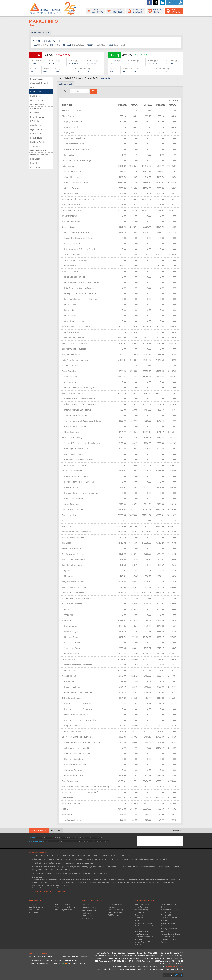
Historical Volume (38, 150)
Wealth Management (90, 910)
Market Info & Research (73, 78)
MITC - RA (138, 945)
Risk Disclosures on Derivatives (168, 924)
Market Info (136, 11)
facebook (149, 2)
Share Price (35, 146)
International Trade (115, 904)
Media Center (140, 915)
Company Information (40, 83)
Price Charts (36, 108)
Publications (33, 912)
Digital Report (37, 129)
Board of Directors (36, 907)
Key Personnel (34, 910)
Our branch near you (142, 910)
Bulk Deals (35, 159)
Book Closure (36, 134)
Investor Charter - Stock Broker (170, 906)
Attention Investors (39, 830)
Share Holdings (37, 117)
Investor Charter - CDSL (143, 923)
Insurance (112, 907)
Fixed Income (87, 913)
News (33, 87)
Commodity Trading (89, 908)
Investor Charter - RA (142, 942)
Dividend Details (38, 142)
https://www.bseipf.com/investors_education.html (50, 885)
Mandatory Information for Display (144, 927)
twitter (156, 2)
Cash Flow (35, 113)
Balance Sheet (37, 92)
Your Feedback (140, 912)
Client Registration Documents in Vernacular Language (144, 937)
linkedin (163, 2)
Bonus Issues (36, 138)
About (95, 11)
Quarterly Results (38, 100)
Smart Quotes (37, 79)
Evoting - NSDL (166, 915)
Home (59, 78)
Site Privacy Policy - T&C (64, 910)
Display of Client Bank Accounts (169, 919)
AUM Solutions (114, 915)
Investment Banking (115, 910)
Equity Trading (87, 904)
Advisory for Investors (169, 928)
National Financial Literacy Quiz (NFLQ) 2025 (171, 935)
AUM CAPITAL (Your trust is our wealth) (46, 8)
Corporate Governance (64, 904)
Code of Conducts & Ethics (65, 907)
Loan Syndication (88, 918)
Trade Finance (87, 916)
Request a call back (142, 904)
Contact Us (139, 918)
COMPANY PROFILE (40, 32)
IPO (60, 830)
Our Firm (32, 904)
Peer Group (35, 167)
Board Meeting (37, 125)
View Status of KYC (141, 931)
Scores (137, 920)
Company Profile (92, 78)
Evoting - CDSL (166, 912)
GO (174, 11)
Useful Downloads (141, 907)
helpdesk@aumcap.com (174, 966)
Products (115, 11)
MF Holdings (36, 121)
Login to (155, 11)
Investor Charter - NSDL (170, 910)
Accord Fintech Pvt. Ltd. (77, 963)
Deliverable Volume (39, 155)
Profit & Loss (36, 96)
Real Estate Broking (115, 912)
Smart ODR (165, 931)
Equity (33, 25)
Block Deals (35, 163)
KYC (53, 830)
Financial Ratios (37, 104)
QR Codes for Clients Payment (168, 941)
